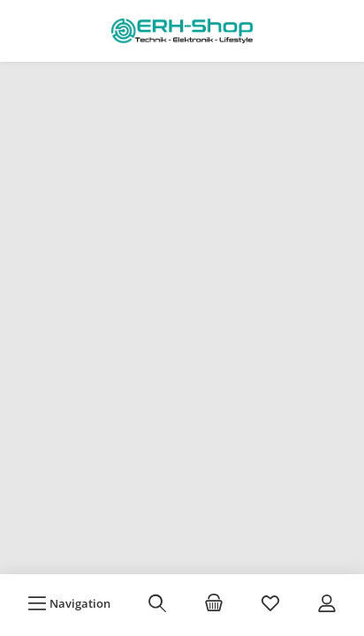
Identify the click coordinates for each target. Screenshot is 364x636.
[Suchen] (157, 603)
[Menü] (69, 603)
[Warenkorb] (214, 603)
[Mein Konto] (327, 603)
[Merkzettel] (270, 603)
